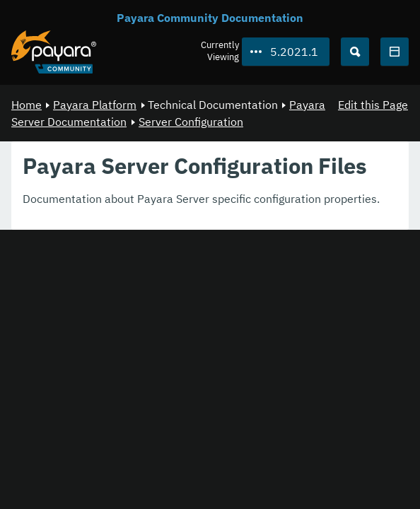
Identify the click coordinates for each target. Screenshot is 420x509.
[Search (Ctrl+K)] (355, 52)
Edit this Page (373, 105)
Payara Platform (95, 105)
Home (27, 105)
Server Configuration (191, 122)
